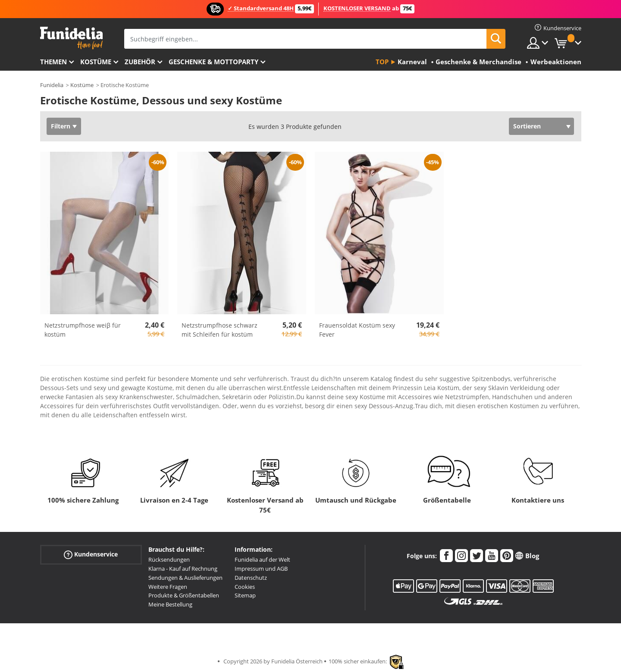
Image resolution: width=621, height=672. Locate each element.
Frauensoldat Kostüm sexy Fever (357, 330)
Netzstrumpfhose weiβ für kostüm (83, 330)
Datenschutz (251, 578)
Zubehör (140, 62)
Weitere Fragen (168, 587)
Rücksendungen (169, 559)
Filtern (61, 126)
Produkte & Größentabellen (184, 595)
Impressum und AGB (261, 569)
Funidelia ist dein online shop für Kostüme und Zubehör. (71, 38)
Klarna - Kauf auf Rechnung (183, 569)
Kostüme (96, 62)
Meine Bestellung (170, 604)
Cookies (245, 587)
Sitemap (245, 595)
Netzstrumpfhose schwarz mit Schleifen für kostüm (220, 330)
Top (382, 62)
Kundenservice (91, 555)
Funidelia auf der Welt (262, 559)
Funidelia (52, 85)
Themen (53, 62)
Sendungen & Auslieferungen (185, 578)
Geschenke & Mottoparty (213, 62)
